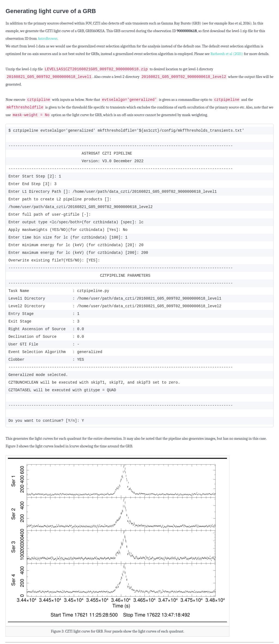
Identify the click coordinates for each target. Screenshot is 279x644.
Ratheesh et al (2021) (227, 54)
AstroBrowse (47, 39)
